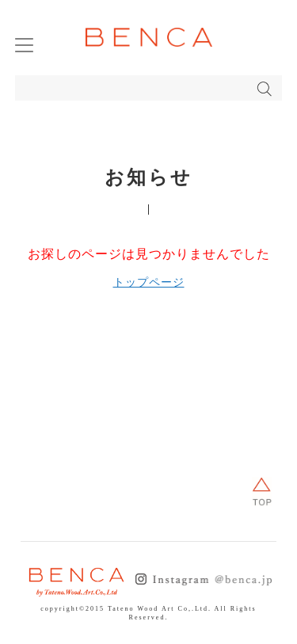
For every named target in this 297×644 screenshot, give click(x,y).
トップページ (149, 282)
